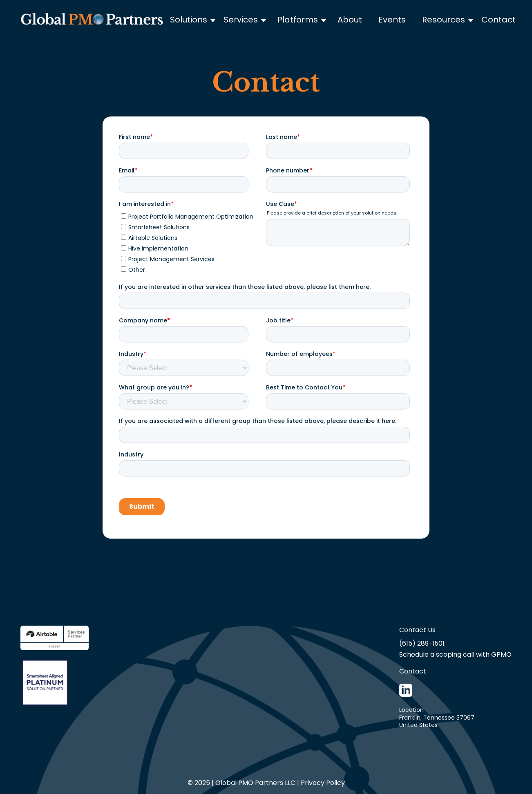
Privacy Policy (323, 783)
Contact (498, 20)
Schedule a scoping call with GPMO (455, 655)
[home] (92, 19)
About (350, 20)
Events (392, 20)
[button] (197, 20)
